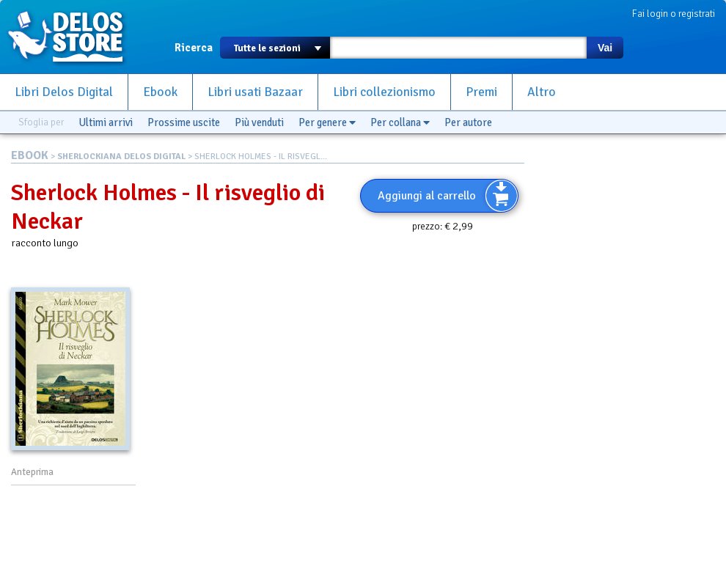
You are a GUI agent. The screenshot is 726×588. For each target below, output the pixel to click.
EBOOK (30, 155)
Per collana (400, 122)
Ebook (160, 92)
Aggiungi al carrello (427, 196)
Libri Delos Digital (64, 92)
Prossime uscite (184, 122)
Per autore (468, 122)
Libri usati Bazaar (255, 92)
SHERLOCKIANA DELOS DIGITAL (121, 157)
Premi (481, 92)
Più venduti (259, 122)
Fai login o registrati (674, 14)
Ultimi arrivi (106, 122)
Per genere (327, 122)
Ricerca (194, 48)
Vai (605, 48)
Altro (542, 92)
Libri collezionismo (384, 92)
